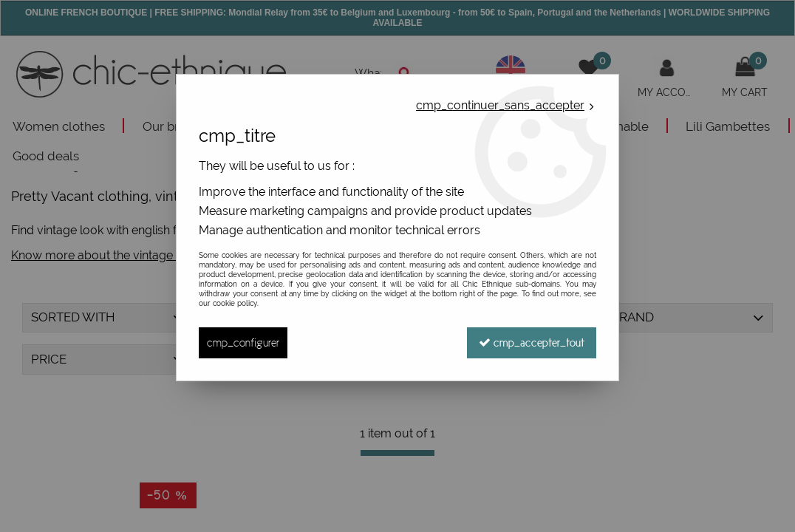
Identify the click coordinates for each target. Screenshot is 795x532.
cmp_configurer (243, 342)
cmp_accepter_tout (532, 342)
